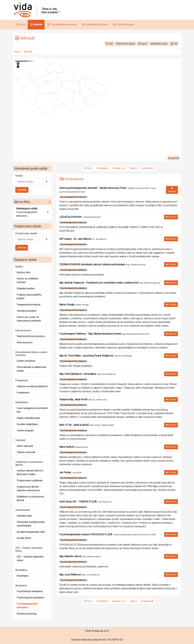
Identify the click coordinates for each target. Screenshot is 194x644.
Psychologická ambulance (30, 598)
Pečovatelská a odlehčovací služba (32, 369)
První (88, 168)
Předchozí (102, 168)
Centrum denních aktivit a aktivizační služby (30, 472)
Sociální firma (24, 538)
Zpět (109, 44)
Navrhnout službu (126, 44)
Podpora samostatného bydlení (29, 297)
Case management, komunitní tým (32, 410)
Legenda (174, 158)
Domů (17, 52)
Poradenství (23, 393)
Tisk (174, 44)
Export (143, 44)
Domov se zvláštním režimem (28, 280)
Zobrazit (172, 190)
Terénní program (25, 430)
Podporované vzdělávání (30, 480)
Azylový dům (24, 272)
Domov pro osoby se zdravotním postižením (29, 319)
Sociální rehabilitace (27, 424)
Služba (19, 176)
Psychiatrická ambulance (30, 591)
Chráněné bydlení (26, 288)
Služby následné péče (28, 418)
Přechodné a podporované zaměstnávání (31, 524)
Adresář (28, 52)
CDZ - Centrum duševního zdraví (30, 558)
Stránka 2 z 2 (119, 168)
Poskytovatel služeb (26, 233)
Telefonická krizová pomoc (31, 336)
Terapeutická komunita (28, 305)
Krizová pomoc (25, 342)
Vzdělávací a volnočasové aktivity (30, 498)
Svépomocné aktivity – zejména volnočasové (29, 489)
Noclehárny (23, 576)
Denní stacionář (25, 446)
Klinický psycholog (27, 614)
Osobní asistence (26, 361)
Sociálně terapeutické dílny (31, 532)
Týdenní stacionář (26, 452)
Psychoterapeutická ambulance (27, 606)
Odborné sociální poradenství (32, 386)
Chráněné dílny (24, 516)
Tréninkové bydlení (27, 311)
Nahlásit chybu (159, 44)
